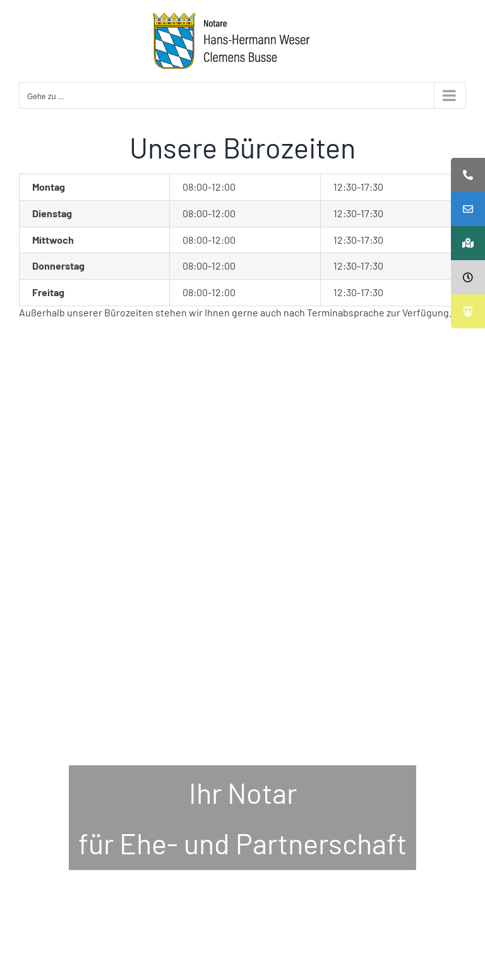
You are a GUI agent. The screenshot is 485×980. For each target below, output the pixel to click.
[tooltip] (468, 175)
